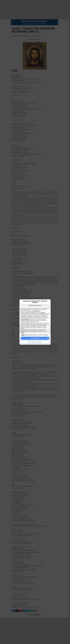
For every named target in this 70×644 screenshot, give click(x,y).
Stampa (36, 611)
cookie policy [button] (37, 311)
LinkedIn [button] (24, 611)
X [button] (17, 611)
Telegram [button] (28, 611)
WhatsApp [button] (32, 611)
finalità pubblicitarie (25, 319)
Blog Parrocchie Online (35, 21)
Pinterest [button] (21, 611)
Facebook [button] (13, 611)
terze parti (43, 312)
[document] (35, 320)
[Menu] (12, 22)
